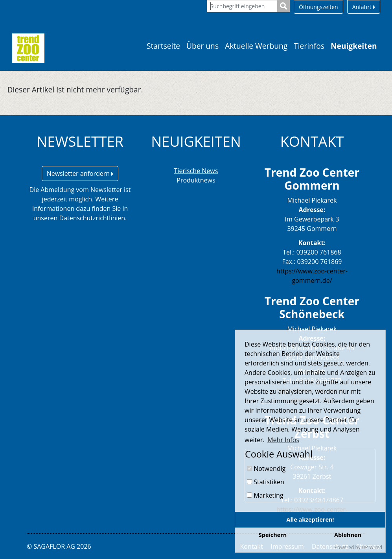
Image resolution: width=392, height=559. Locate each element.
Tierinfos (309, 46)
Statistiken (266, 482)
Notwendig (266, 469)
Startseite (163, 46)
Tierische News (196, 171)
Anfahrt (364, 7)
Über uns (202, 46)
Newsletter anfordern (80, 173)
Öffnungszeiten (318, 7)
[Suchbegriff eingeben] (242, 6)
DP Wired (372, 547)
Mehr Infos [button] (283, 440)
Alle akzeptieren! (310, 519)
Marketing (265, 495)
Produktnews (196, 180)
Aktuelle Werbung (256, 46)
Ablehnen (348, 535)
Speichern (273, 535)
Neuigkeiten (354, 46)
